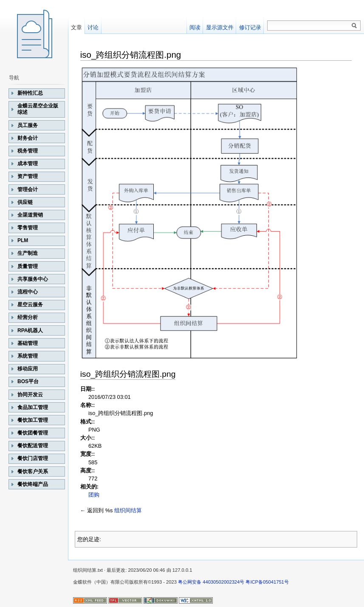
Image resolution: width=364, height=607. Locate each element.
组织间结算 (128, 510)
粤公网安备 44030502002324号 (211, 582)
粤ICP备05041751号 (267, 582)
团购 (94, 495)
